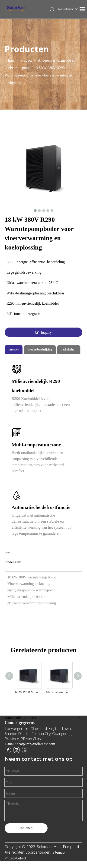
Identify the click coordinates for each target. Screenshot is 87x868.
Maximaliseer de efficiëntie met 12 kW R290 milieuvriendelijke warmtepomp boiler (59, 692)
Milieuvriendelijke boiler (26, 597)
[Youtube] (25, 750)
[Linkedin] (16, 750)
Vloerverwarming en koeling (29, 584)
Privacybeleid (15, 858)
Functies (14, 350)
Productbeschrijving (40, 350)
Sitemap (59, 852)
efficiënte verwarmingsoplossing (32, 603)
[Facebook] (8, 750)
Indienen (26, 828)
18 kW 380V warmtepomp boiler (32, 577)
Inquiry (43, 332)
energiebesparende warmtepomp (31, 590)
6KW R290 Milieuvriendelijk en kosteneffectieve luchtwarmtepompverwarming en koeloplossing (28, 692)
